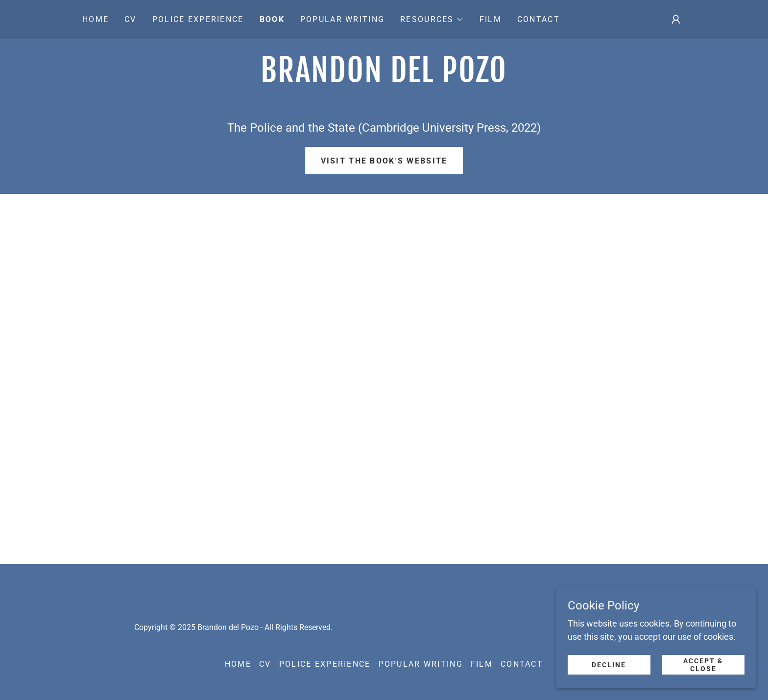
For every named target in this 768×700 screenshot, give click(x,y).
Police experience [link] (198, 19)
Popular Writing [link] (342, 19)
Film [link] (491, 19)
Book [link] (272, 19)
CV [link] (131, 19)
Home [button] (238, 664)
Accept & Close (704, 665)
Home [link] (96, 19)
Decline (612, 665)
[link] (384, 79)
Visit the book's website (384, 161)
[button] (432, 20)
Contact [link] (539, 19)
